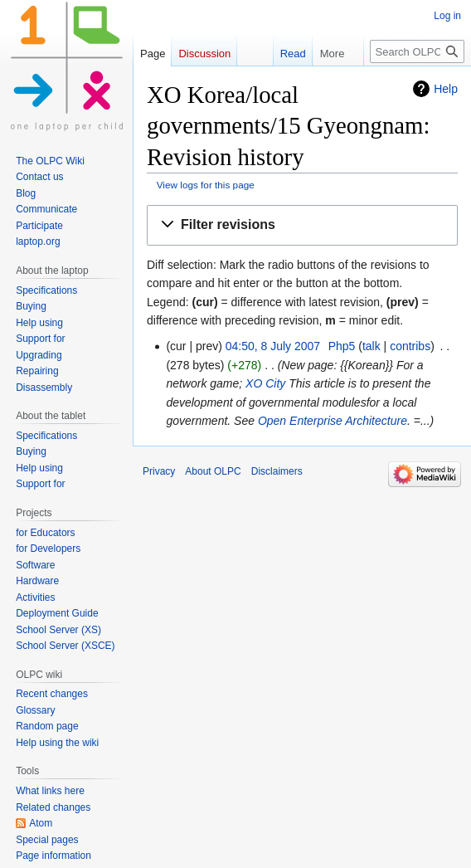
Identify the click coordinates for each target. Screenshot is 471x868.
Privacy (159, 471)
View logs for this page (206, 185)
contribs (410, 346)
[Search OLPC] (417, 51)
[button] (302, 225)
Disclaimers (277, 471)
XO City (265, 383)
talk (371, 346)
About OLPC (213, 471)
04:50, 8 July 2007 (273, 346)
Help (446, 89)
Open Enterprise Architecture (333, 421)
